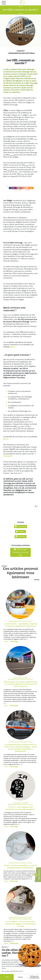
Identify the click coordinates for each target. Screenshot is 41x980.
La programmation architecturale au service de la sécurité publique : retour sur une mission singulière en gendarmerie (21, 748)
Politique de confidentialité (34, 977)
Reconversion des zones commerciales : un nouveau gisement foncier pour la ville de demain (20, 684)
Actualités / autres (21, 678)
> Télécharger (14, 641)
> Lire (6, 641)
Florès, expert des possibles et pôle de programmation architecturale (20, 867)
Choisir (20, 977)
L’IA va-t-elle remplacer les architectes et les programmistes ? (20, 808)
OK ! (7, 977)
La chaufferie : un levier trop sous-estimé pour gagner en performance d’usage (21, 924)
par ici (13, 347)
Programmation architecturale (22, 53)
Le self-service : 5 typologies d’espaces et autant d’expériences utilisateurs (20, 625)
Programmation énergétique (21, 919)
